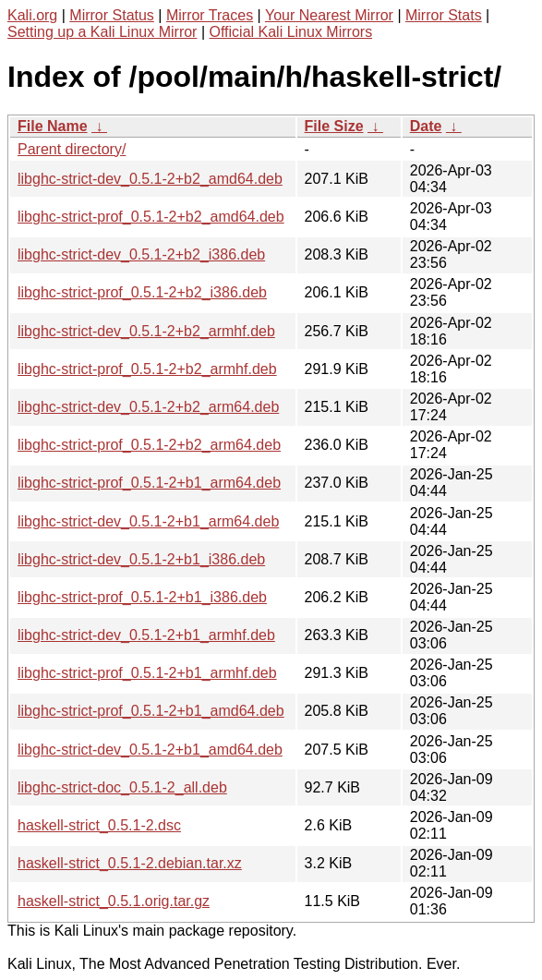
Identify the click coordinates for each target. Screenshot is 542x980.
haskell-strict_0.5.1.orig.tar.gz (114, 901)
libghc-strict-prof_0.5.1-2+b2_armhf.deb (147, 369)
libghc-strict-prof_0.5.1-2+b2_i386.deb (142, 292)
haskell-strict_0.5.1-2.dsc (99, 825)
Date (426, 126)
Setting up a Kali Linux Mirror (102, 32)
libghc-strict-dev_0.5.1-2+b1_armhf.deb (146, 635)
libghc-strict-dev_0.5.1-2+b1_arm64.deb (148, 521)
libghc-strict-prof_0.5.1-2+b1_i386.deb (142, 597)
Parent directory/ (72, 149)
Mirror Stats (444, 15)
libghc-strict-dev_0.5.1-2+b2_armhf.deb (146, 331)
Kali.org (32, 15)
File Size (334, 126)
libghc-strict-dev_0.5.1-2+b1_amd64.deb (150, 750)
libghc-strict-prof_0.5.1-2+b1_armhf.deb (147, 673)
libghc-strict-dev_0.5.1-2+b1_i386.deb (141, 559)
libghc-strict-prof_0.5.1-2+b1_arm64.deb (149, 483)
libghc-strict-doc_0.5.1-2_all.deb (122, 787)
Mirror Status (112, 15)
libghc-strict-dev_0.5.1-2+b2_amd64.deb (150, 179)
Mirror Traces (210, 15)
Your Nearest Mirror (329, 15)
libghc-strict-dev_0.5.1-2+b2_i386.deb (141, 254)
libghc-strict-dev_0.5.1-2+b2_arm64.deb (148, 407)
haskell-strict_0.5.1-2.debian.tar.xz (130, 863)
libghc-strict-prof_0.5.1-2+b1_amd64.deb (151, 711)
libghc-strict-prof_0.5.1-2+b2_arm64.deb (149, 445)
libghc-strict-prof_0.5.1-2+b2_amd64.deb (151, 217)
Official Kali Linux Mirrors (290, 32)
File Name (53, 126)
